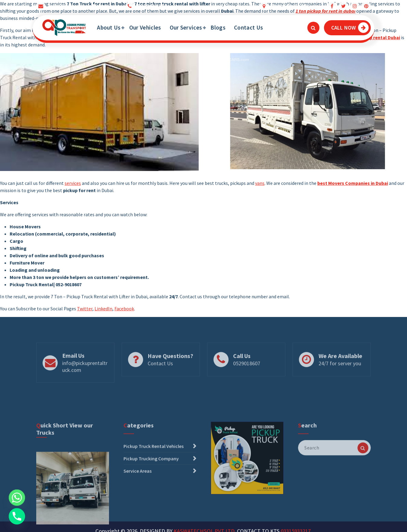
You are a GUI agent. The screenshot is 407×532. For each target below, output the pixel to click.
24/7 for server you (340, 380)
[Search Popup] (313, 28)
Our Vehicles (145, 27)
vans (260, 183)
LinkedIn (103, 309)
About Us (109, 27)
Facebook (124, 309)
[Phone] (17, 516)
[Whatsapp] (17, 498)
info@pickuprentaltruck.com (85, 383)
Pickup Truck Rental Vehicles (154, 488)
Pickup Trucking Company (151, 501)
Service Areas (138, 513)
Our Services (186, 27)
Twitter (85, 309)
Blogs (218, 27)
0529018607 (247, 380)
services (73, 183)
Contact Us (248, 27)
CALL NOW (350, 28)
